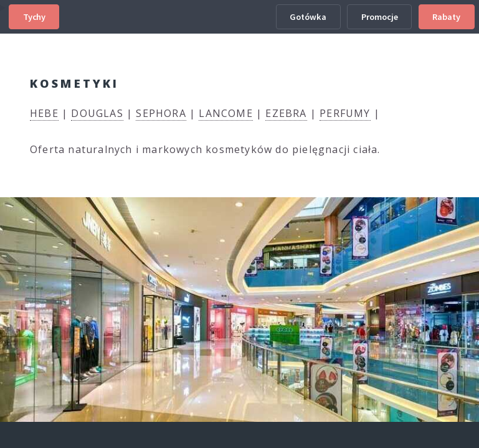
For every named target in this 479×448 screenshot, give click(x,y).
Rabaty (446, 17)
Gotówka (308, 17)
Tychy (34, 17)
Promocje (380, 17)
